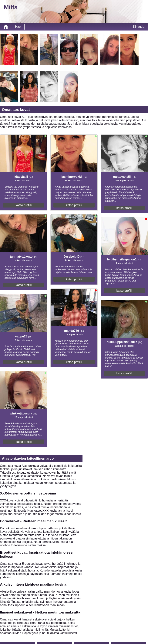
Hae (18, 27)
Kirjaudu (139, 27)
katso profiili (24, 205)
